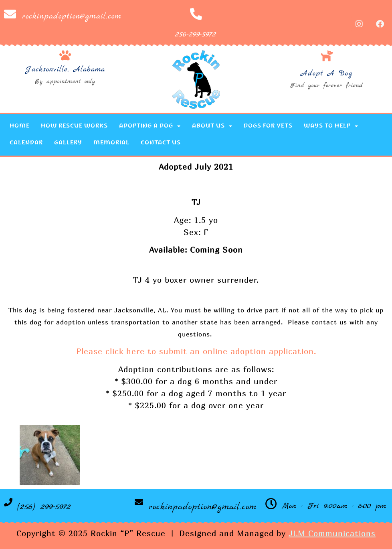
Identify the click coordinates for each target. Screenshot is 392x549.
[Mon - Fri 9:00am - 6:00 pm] (271, 504)
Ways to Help (331, 126)
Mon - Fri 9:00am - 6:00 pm (334, 506)
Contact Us (161, 143)
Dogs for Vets (268, 126)
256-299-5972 (196, 34)
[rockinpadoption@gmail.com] (10, 14)
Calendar (26, 143)
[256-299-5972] (196, 14)
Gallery (68, 143)
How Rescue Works (74, 126)
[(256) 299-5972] (8, 502)
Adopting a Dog (150, 126)
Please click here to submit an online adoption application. (196, 351)
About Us (212, 126)
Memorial (111, 143)
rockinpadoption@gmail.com (72, 16)
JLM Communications (332, 533)
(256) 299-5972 (44, 507)
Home (20, 126)
